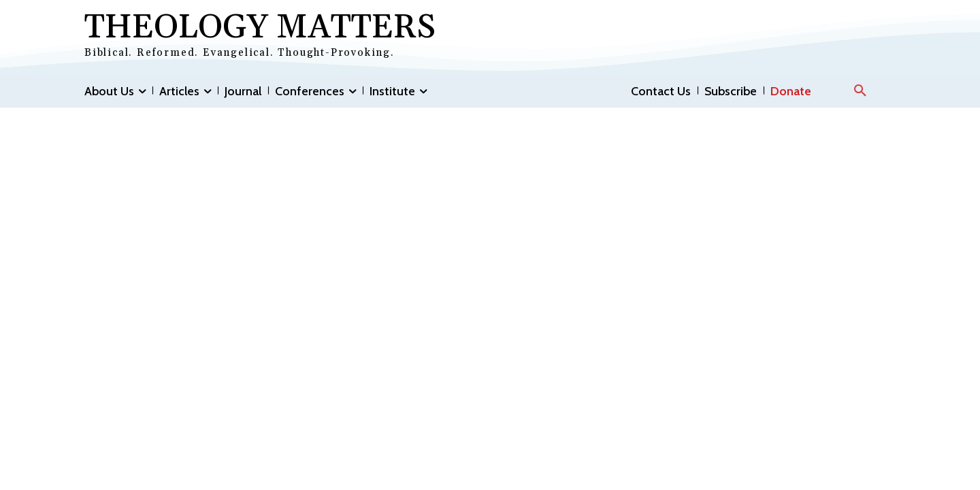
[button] (860, 91)
